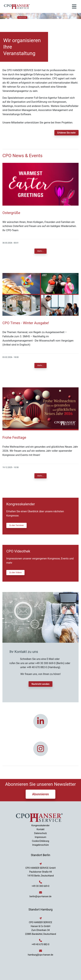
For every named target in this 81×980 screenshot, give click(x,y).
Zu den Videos (15, 573)
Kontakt (40, 829)
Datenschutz (40, 833)
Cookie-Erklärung (41, 841)
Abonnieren (40, 794)
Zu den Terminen (16, 525)
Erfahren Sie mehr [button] (23, 17)
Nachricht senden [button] (40, 684)
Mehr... (40, 251)
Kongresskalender (41, 825)
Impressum (40, 837)
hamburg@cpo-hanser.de (41, 955)
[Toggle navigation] (74, 6)
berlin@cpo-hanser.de (40, 896)
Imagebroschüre (40, 845)
